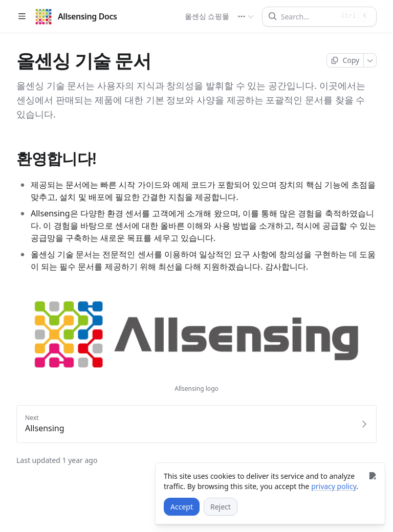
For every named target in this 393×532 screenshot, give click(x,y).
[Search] (308, 17)
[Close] (372, 475)
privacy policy (334, 486)
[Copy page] (345, 60)
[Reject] (221, 507)
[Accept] (182, 507)
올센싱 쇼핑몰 (207, 16)
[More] (370, 60)
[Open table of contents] (22, 17)
